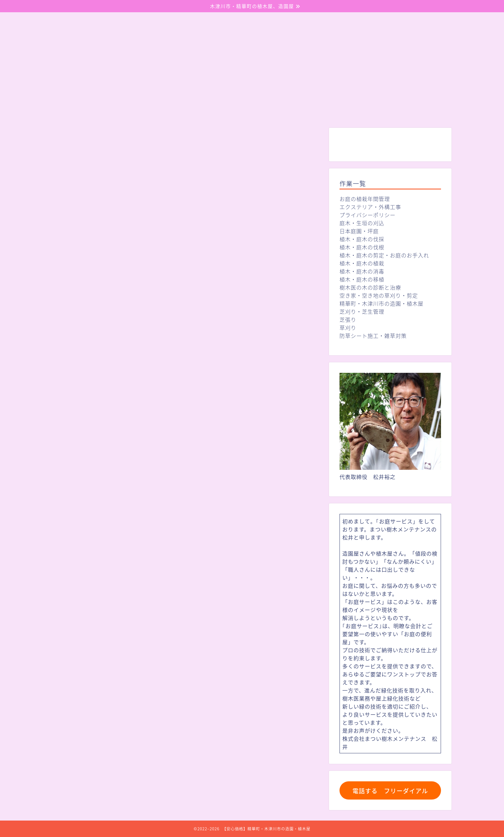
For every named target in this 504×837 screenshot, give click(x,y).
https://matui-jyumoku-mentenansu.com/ (189, 597)
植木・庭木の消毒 (362, 271)
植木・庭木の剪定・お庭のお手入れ (384, 255)
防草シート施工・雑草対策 (373, 336)
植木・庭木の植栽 (362, 263)
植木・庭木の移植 (362, 279)
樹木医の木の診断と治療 (370, 287)
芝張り (348, 319)
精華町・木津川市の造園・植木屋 (381, 303)
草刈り (348, 327)
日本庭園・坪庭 (359, 231)
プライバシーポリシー (367, 215)
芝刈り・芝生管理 (362, 311)
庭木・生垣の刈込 (362, 223)
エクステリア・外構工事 (370, 207)
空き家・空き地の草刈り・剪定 (379, 295)
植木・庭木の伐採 (362, 239)
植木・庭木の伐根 (362, 247)
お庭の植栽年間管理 (365, 199)
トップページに (185, 581)
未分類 (72, 142)
